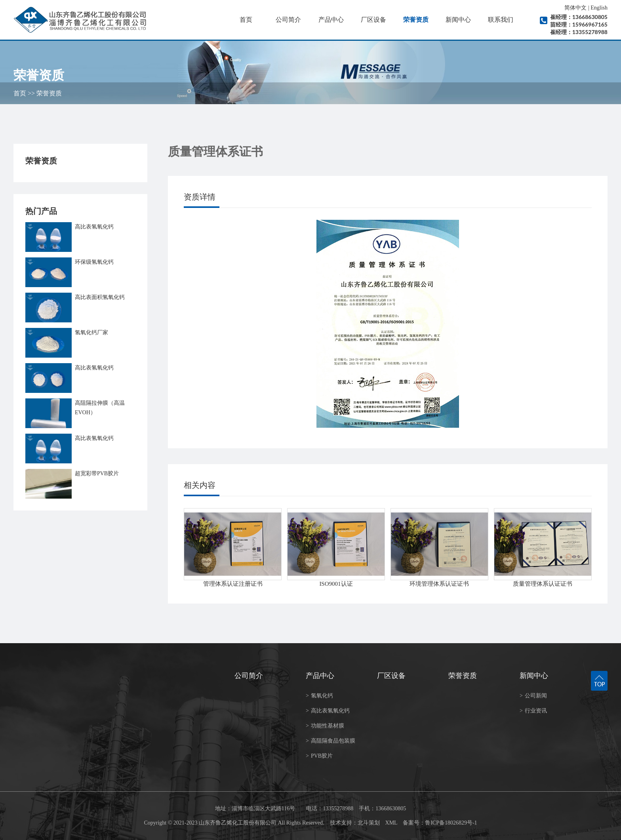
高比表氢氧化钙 (328, 711)
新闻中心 (458, 20)
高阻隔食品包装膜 (331, 741)
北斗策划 (369, 823)
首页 (246, 20)
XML (391, 823)
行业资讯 (533, 711)
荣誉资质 (416, 20)
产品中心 (331, 20)
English (599, 8)
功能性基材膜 (325, 726)
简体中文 (575, 8)
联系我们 (501, 20)
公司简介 (288, 20)
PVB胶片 (319, 756)
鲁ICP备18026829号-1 (451, 823)
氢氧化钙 (319, 696)
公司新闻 (533, 696)
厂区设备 (373, 20)
